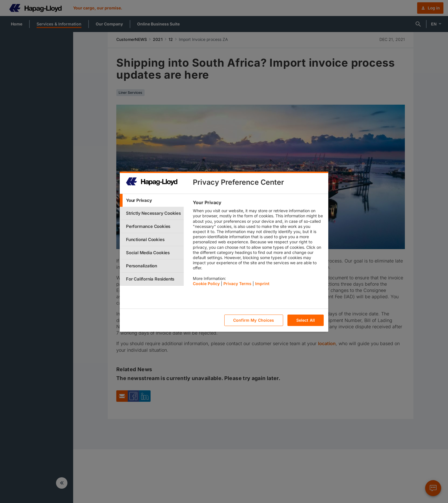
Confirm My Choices (254, 320)
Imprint (262, 284)
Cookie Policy (206, 284)
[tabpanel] (258, 244)
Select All (306, 320)
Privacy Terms (237, 284)
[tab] (152, 200)
